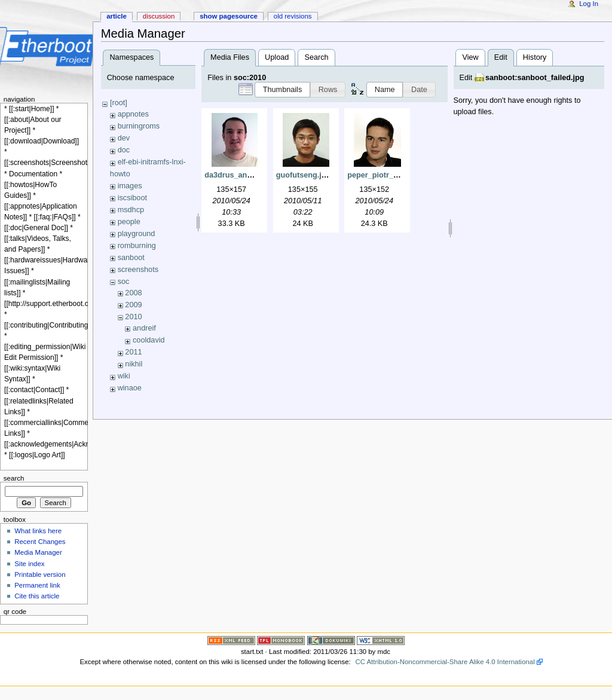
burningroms (139, 126)
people (129, 222)
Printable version (40, 574)
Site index (29, 564)
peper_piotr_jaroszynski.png (399, 175)
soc (124, 282)
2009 (133, 305)
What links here (38, 531)
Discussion (159, 16)
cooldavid (149, 340)
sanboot (131, 258)
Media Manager (38, 552)
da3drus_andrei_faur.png (250, 175)
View (470, 57)
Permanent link (37, 585)
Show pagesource (229, 16)
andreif (144, 328)
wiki (124, 376)
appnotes (133, 114)
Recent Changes (40, 542)
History (535, 57)
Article (117, 16)
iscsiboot (132, 198)
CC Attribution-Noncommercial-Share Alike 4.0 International (445, 662)
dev (124, 138)
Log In (589, 4)
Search (316, 57)
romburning (137, 246)
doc (124, 150)
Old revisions (293, 16)
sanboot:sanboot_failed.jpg (535, 78)
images (130, 186)
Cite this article (37, 596)
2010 (133, 317)
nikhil (134, 364)
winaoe (130, 388)
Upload (277, 57)
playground (137, 234)
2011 (133, 352)
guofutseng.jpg (304, 175)
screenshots (138, 270)
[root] (119, 103)
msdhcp (131, 210)
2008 (133, 293)
